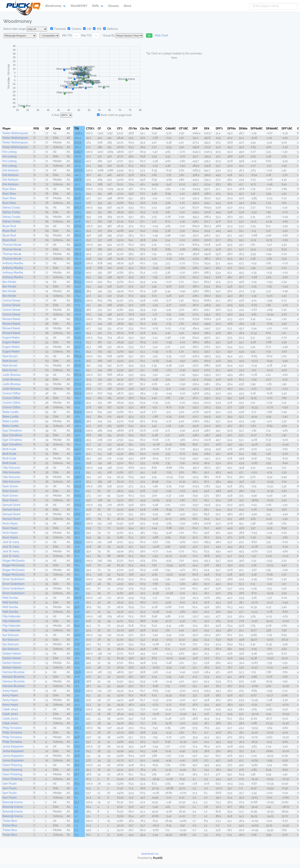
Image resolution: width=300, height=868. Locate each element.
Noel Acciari (10, 356)
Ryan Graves (10, 486)
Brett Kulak (9, 449)
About (127, 6)
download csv (150, 854)
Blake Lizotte (11, 412)
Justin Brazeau (12, 375)
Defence (110, 29)
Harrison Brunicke (14, 672)
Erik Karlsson (11, 170)
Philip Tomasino (12, 728)
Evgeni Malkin (11, 338)
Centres (74, 29)
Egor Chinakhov (12, 431)
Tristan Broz (10, 821)
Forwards (58, 29)
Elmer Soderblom (14, 579)
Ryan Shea (9, 189)
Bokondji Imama (13, 802)
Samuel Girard (11, 505)
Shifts (95, 6)
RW (97, 29)
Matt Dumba (10, 598)
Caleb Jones (10, 709)
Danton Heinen (12, 654)
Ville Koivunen (11, 468)
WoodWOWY (79, 6)
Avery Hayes (10, 691)
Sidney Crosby (12, 208)
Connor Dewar (12, 300)
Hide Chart (161, 35)
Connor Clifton (12, 393)
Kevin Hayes (10, 523)
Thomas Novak (12, 245)
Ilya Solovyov (11, 635)
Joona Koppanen (13, 746)
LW (87, 29)
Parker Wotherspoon (15, 133)
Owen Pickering (12, 765)
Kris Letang (10, 152)
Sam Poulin (10, 784)
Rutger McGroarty (14, 561)
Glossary (113, 6)
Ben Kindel (9, 282)
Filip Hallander (12, 616)
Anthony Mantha (13, 263)
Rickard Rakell (11, 319)
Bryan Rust (9, 226)
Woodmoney (53, 6)
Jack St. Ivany (11, 542)
